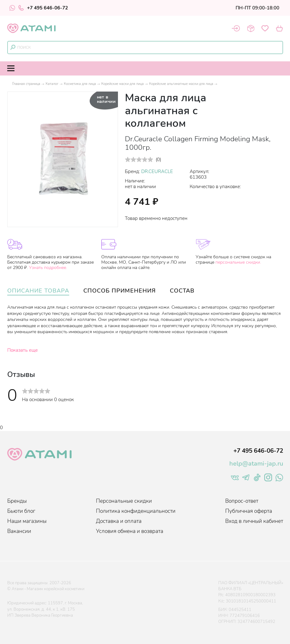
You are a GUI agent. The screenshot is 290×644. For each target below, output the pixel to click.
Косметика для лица (80, 84)
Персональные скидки (124, 501)
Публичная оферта (249, 511)
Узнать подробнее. (48, 268)
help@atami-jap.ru (256, 464)
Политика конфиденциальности (136, 511)
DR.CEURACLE (157, 171)
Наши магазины (27, 521)
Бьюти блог (21, 511)
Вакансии (19, 531)
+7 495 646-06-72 (43, 8)
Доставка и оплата (119, 521)
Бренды (17, 501)
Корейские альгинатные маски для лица (181, 84)
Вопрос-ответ (242, 501)
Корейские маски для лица (123, 84)
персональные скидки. (238, 262)
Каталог (52, 84)
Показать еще (22, 350)
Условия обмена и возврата (130, 531)
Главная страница (26, 84)
